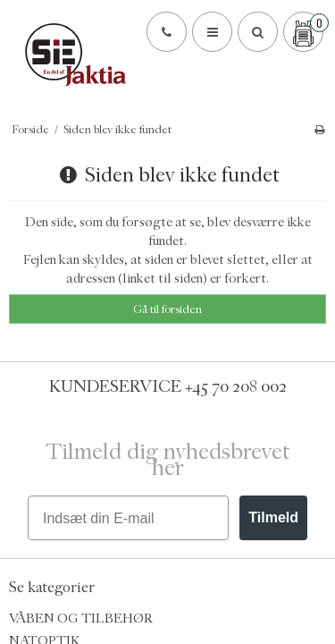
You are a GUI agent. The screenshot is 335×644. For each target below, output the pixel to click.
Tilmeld (273, 517)
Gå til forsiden (167, 309)
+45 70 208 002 (236, 386)
